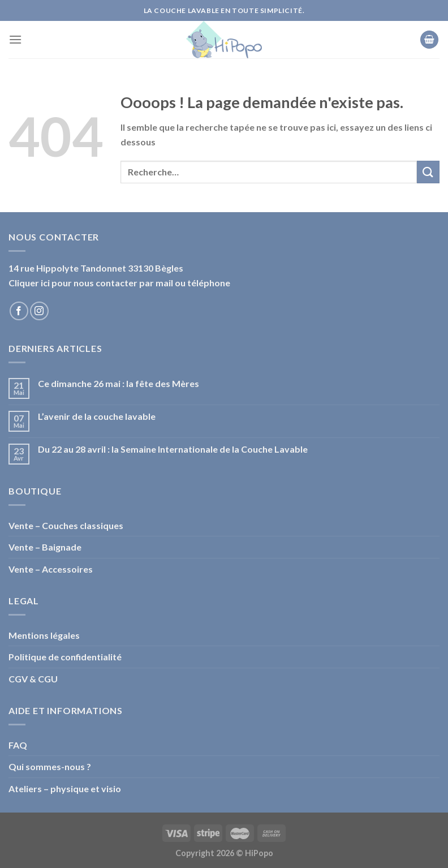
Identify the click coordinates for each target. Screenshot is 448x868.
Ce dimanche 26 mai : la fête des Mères (119, 383)
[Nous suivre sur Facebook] (19, 311)
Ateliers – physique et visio (65, 788)
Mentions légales (44, 635)
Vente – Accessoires (51, 569)
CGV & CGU (33, 679)
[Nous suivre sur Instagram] (39, 311)
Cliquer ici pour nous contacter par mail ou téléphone (119, 283)
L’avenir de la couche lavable (97, 416)
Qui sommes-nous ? (50, 766)
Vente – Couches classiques (66, 525)
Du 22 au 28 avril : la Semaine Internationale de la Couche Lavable (173, 449)
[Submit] (428, 172)
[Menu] (15, 39)
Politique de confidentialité (65, 657)
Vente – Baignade (45, 547)
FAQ (18, 745)
